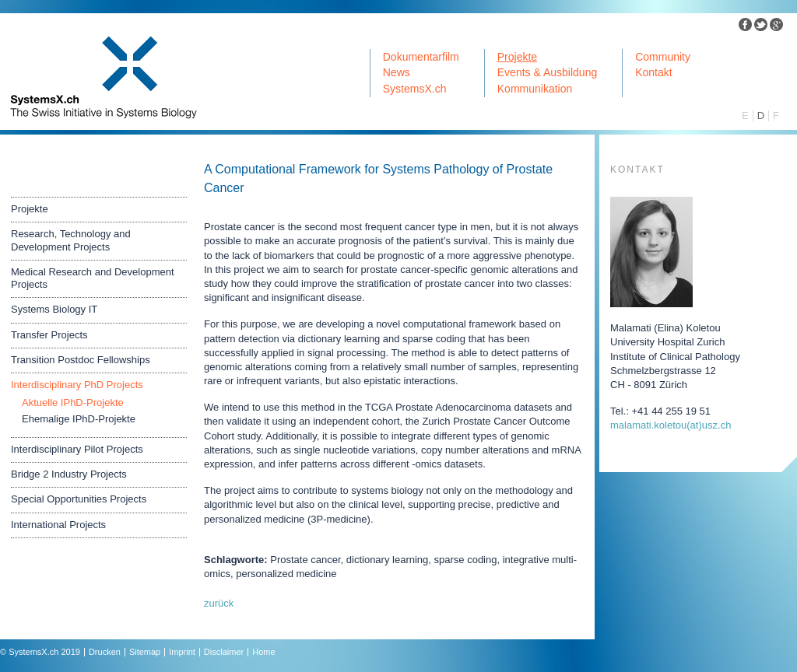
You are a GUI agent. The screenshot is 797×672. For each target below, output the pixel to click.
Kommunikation (535, 89)
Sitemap (145, 652)
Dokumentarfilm (421, 57)
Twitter (761, 25)
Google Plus (777, 25)
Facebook (746, 25)
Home (263, 652)
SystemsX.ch (415, 89)
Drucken (105, 652)
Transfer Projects (49, 335)
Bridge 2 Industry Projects (69, 474)
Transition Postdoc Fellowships (81, 360)
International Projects (58, 525)
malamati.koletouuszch (671, 425)
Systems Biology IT (54, 309)
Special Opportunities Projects (79, 499)
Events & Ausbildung (547, 72)
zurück (219, 603)
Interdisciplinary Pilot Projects (77, 449)
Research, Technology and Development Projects (71, 240)
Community (663, 57)
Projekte (517, 57)
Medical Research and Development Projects (93, 278)
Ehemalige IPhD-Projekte (79, 419)
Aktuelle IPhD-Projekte (73, 402)
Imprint (182, 652)
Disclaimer (224, 652)
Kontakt (653, 72)
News (397, 72)
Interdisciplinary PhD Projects (77, 385)
